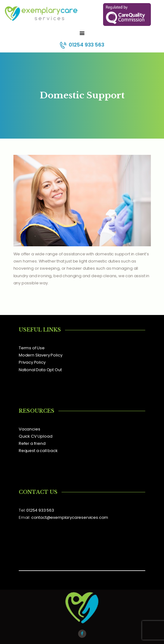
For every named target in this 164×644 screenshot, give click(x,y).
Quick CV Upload (35, 436)
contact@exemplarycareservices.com (70, 517)
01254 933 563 (40, 510)
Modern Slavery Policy (40, 355)
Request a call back (38, 451)
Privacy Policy (32, 362)
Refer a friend (32, 443)
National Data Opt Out (40, 370)
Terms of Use (32, 348)
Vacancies (29, 429)
